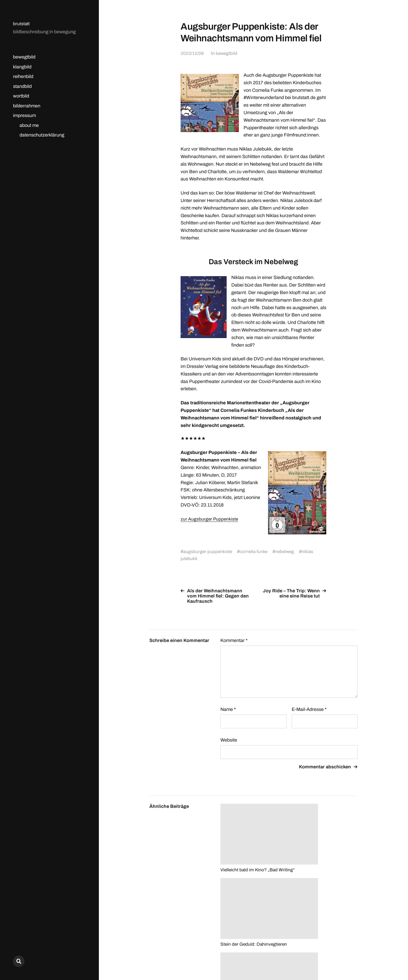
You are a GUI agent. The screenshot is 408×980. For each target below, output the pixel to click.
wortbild (21, 96)
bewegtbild (24, 57)
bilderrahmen (27, 106)
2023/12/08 (192, 53)
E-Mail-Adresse (309, 709)
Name (228, 709)
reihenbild (23, 76)
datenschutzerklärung (42, 135)
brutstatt (21, 24)
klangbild (22, 67)
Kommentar (234, 640)
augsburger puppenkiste (208, 551)
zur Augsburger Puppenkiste (210, 519)
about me (29, 125)
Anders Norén (345, 957)
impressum (24, 115)
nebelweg (287, 551)
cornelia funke (255, 551)
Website (229, 740)
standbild (22, 86)
